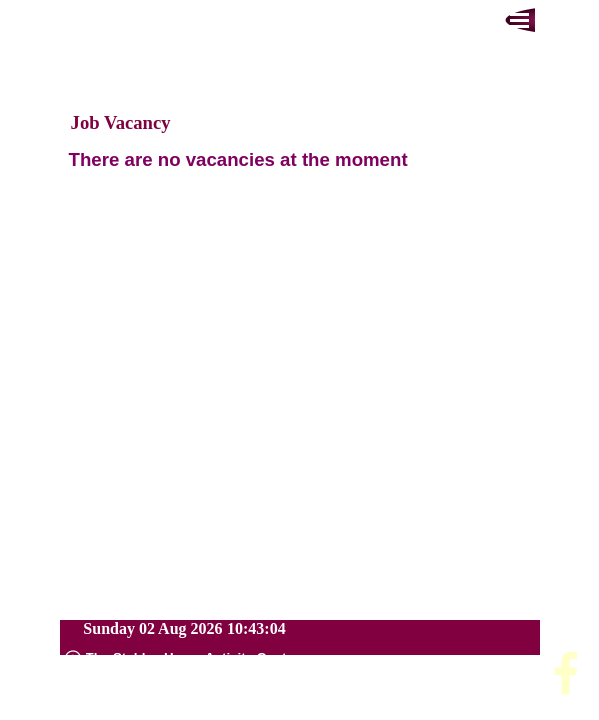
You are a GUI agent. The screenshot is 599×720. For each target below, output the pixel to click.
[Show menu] (520, 20)
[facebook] (566, 673)
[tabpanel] (300, 160)
